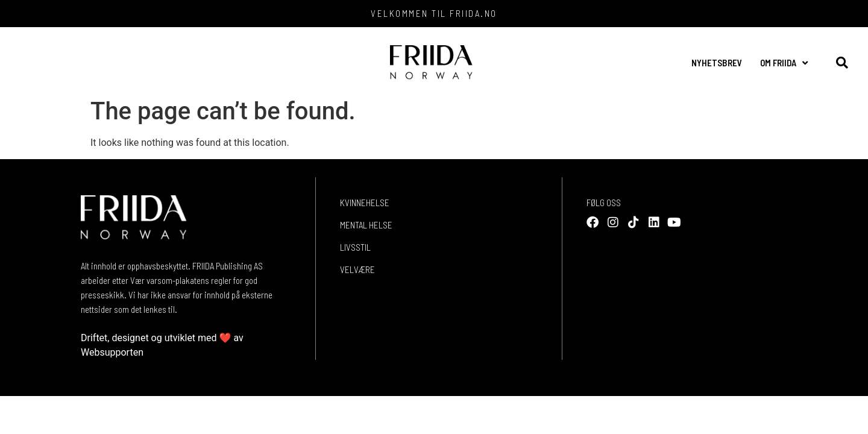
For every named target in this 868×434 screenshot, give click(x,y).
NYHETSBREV (717, 63)
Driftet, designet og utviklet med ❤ (156, 338)
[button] (842, 63)
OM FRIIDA (784, 63)
